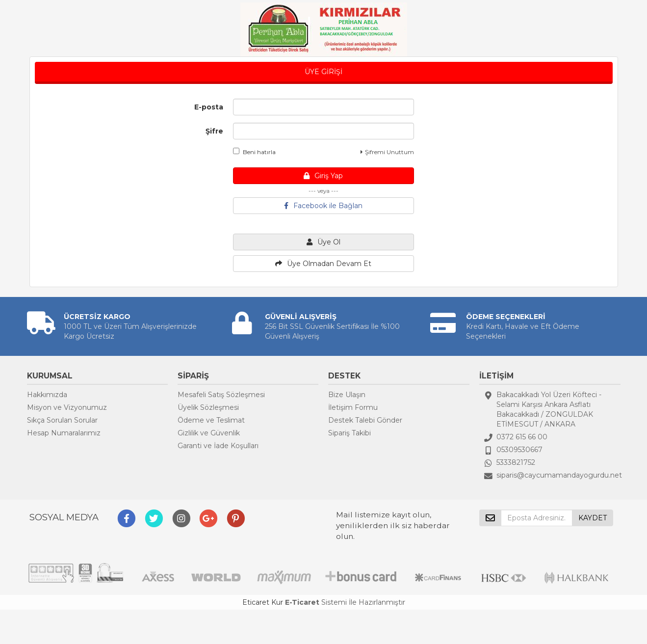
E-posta (209, 107)
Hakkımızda (47, 395)
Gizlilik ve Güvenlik (209, 433)
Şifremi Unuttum (387, 152)
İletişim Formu (353, 407)
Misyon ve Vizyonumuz (67, 407)
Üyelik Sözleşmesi (208, 407)
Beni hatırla (254, 152)
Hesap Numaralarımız (64, 433)
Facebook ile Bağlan (323, 206)
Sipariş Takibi (349, 433)
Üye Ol (323, 242)
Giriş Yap (323, 176)
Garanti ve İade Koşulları (218, 446)
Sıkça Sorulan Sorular (62, 420)
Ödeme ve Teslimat (211, 420)
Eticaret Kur (263, 602)
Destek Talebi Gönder (365, 420)
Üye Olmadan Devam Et (323, 264)
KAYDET (593, 518)
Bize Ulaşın (347, 395)
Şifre (214, 131)
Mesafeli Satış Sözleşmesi (221, 395)
